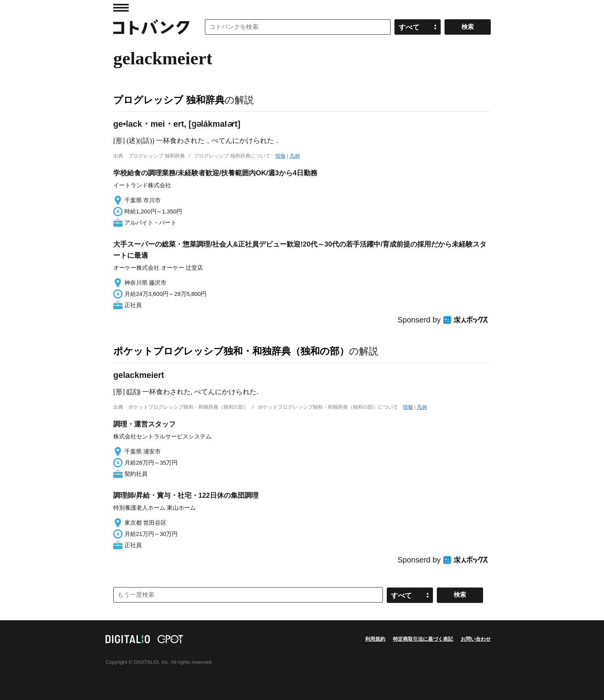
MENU (121, 8)
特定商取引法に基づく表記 (423, 639)
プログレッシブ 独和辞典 (169, 100)
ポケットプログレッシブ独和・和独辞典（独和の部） (231, 351)
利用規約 (375, 639)
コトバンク (151, 27)
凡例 (295, 156)
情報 (280, 156)
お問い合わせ (476, 639)
